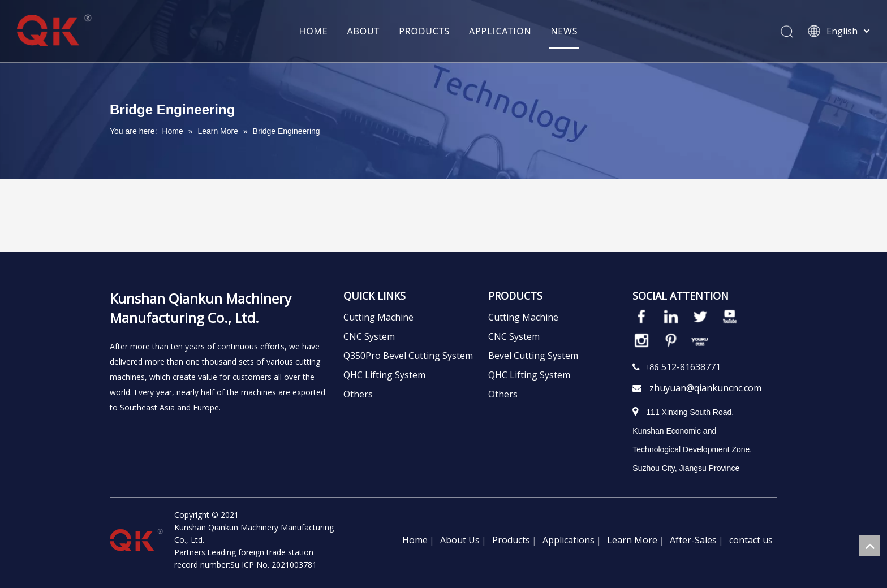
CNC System (369, 336)
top (869, 546)
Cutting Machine (378, 317)
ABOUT (364, 31)
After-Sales (693, 540)
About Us (460, 540)
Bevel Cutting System (533, 356)
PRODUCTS (424, 31)
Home (415, 540)
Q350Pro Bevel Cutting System (408, 356)
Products (511, 540)
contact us (751, 540)
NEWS (564, 31)
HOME (314, 31)
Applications (569, 540)
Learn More (632, 540)
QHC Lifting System (384, 375)
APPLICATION (500, 31)
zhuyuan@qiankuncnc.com (705, 388)
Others (358, 394)
